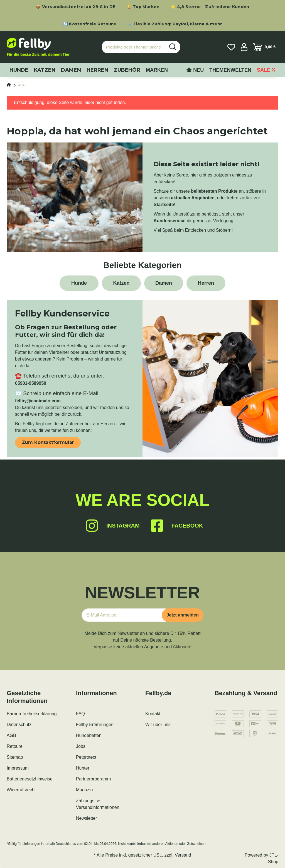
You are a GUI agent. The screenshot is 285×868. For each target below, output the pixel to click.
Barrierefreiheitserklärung (32, 714)
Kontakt (153, 714)
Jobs (81, 746)
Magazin (84, 790)
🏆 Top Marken (143, 7)
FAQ (80, 714)
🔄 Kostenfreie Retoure (89, 24)
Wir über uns (158, 725)
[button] (244, 47)
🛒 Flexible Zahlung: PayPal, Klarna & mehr (175, 24)
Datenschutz (19, 725)
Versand (183, 855)
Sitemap (15, 757)
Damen (164, 283)
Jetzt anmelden (183, 615)
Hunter (83, 768)
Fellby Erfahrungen (95, 725)
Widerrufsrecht (21, 790)
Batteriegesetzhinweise (30, 779)
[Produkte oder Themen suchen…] (134, 47)
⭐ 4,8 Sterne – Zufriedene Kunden (210, 7)
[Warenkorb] (264, 47)
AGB (11, 735)
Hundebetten (89, 735)
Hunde (79, 283)
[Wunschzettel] (231, 47)
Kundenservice (170, 221)
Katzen (121, 283)
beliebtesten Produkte (214, 191)
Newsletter (87, 818)
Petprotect (86, 757)
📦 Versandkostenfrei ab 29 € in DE (75, 7)
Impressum (18, 768)
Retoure (15, 746)
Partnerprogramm (93, 779)
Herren (206, 283)
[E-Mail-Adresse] (124, 615)
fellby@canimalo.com (38, 401)
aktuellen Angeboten (193, 198)
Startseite (164, 205)
